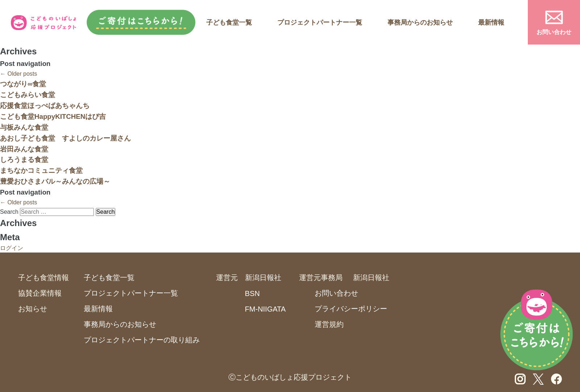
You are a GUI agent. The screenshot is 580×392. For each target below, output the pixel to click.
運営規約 (329, 324)
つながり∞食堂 (23, 84)
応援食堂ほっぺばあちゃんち (45, 106)
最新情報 (491, 22)
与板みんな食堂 (24, 127)
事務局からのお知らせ (420, 22)
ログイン (12, 248)
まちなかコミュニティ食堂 (41, 170)
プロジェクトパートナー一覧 (320, 22)
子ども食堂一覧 (229, 22)
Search (9, 212)
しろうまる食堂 (24, 160)
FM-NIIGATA (266, 309)
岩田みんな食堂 (24, 149)
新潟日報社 (263, 278)
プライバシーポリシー (351, 309)
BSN (252, 293)
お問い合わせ (554, 32)
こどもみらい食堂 (28, 95)
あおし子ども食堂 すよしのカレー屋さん (65, 138)
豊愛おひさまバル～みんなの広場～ (55, 181)
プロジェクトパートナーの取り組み (142, 340)
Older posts (18, 74)
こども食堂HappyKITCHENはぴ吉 (53, 116)
